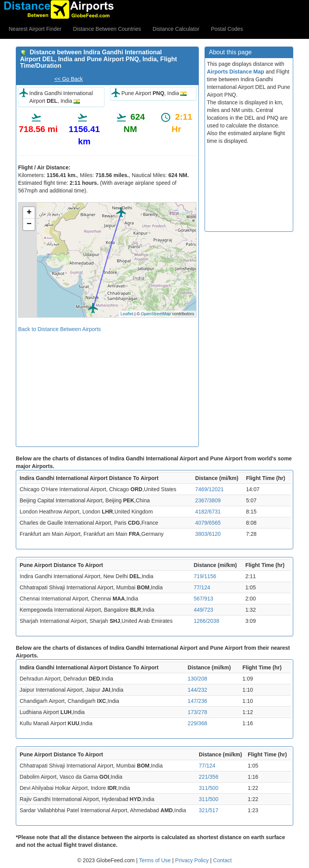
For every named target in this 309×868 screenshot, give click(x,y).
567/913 (204, 599)
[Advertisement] (107, 387)
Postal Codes (227, 29)
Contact (222, 860)
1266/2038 (207, 621)
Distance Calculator (176, 29)
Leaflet (127, 314)
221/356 (209, 777)
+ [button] (29, 213)
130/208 (197, 679)
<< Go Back (69, 79)
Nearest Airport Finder (35, 29)
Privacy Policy (193, 860)
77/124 (202, 587)
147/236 (197, 701)
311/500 (209, 788)
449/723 (204, 610)
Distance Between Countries (107, 29)
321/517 (209, 810)
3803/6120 (208, 534)
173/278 (197, 712)
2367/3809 (208, 500)
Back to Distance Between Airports (60, 329)
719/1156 (205, 576)
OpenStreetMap (156, 314)
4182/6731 (208, 512)
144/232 (197, 690)
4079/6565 (208, 523)
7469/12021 (210, 489)
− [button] (29, 224)
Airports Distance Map (236, 72)
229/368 (197, 723)
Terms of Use (156, 860)
